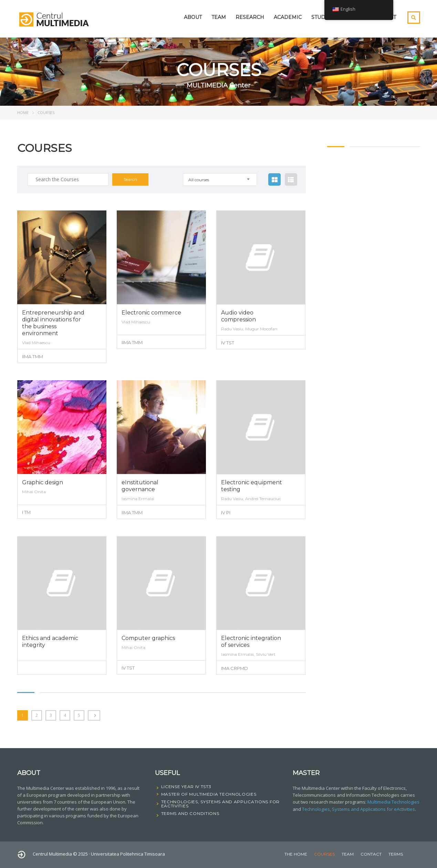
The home (296, 854)
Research (250, 17)
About (193, 17)
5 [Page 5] (79, 715)
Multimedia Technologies (393, 802)
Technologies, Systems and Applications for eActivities (358, 809)
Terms (396, 854)
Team (219, 17)
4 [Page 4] (65, 715)
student (323, 17)
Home (23, 112)
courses (324, 854)
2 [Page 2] (37, 715)
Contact (371, 854)
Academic (288, 17)
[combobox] (220, 179)
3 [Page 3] (51, 715)
